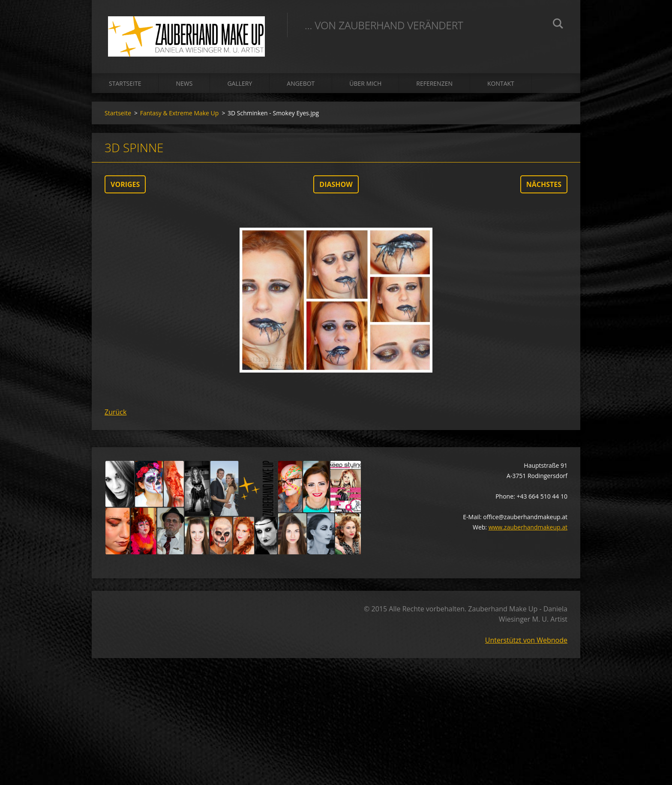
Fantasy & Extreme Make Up (180, 115)
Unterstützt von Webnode (526, 642)
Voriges (125, 186)
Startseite (125, 86)
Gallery (240, 86)
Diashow (336, 186)
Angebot (301, 86)
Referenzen (434, 86)
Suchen (558, 25)
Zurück (115, 414)
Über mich (365, 86)
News (184, 86)
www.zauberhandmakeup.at (528, 529)
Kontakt (501, 86)
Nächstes (544, 186)
